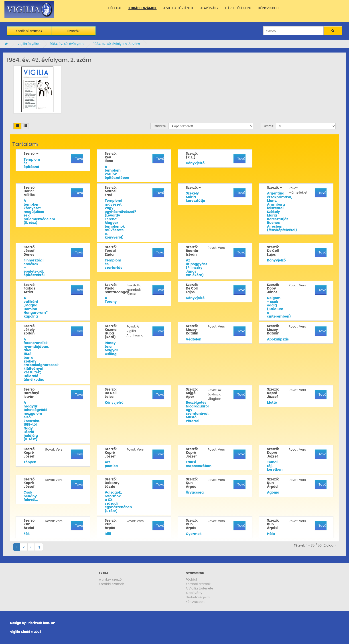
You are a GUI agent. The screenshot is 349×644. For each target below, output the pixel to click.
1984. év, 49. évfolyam (67, 44)
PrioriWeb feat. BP (41, 623)
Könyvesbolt (195, 602)
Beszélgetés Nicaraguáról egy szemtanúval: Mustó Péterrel (198, 412)
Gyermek (194, 534)
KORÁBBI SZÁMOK (143, 8)
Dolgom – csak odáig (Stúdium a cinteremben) (279, 307)
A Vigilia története (199, 588)
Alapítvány (194, 593)
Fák (27, 534)
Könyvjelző (195, 163)
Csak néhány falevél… (31, 496)
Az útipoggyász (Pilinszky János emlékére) (197, 268)
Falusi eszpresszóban (199, 464)
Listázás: (268, 126)
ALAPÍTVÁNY (209, 8)
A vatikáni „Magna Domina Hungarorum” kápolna (36, 307)
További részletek (79, 159)
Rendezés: (160, 126)
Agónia (273, 492)
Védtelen (194, 339)
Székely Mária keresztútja (196, 197)
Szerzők (74, 31)
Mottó (272, 402)
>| (39, 547)
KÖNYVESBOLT (269, 8)
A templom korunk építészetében (117, 172)
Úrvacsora (195, 492)
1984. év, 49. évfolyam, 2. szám (117, 44)
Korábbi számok (29, 31)
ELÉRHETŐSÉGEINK (238, 8)
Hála (271, 534)
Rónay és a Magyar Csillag (112, 348)
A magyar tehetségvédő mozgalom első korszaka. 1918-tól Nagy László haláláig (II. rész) (36, 421)
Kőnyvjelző (276, 260)
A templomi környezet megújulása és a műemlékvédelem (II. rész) (39, 212)
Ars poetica (111, 464)
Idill (108, 534)
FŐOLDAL (115, 8)
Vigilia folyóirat (29, 44)
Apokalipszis (278, 339)
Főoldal (191, 579)
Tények (30, 462)
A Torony (111, 300)
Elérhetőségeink (198, 597)
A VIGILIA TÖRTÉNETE (179, 8)
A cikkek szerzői (111, 579)
